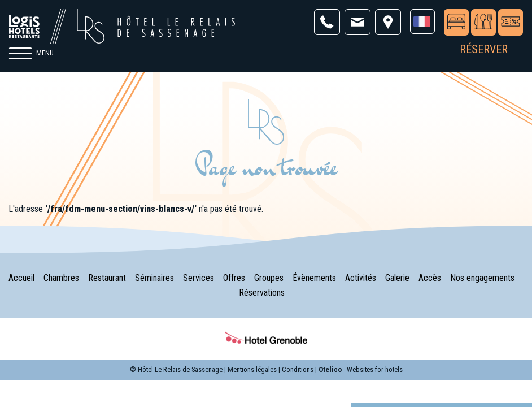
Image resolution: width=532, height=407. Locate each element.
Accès (430, 278)
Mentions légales (252, 369)
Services (199, 278)
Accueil (21, 278)
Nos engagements (482, 278)
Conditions (298, 369)
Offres (234, 278)
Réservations (262, 293)
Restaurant (107, 278)
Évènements (314, 278)
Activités (361, 278)
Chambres (61, 278)
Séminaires (154, 278)
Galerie (397, 278)
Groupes (269, 278)
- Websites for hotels (361, 369)
